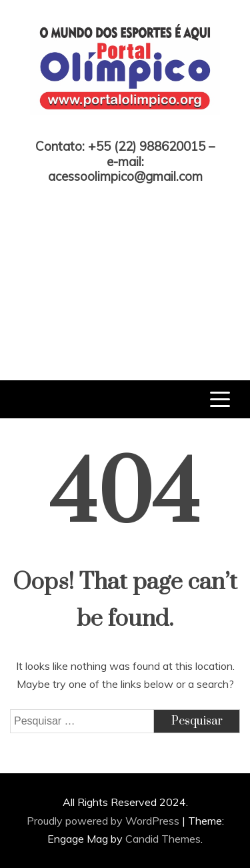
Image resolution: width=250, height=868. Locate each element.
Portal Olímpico (125, 128)
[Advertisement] (125, 272)
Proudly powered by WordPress (104, 821)
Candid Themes (163, 839)
